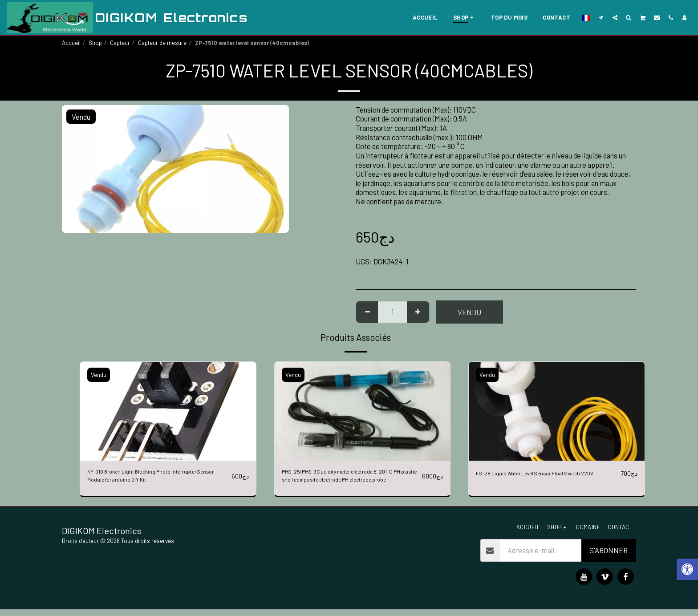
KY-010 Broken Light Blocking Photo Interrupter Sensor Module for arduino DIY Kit (157, 479)
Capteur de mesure (162, 43)
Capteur (120, 43)
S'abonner (609, 557)
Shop (95, 43)
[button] (601, 17)
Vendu (469, 312)
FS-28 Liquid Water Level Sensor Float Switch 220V (536, 479)
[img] (168, 411)
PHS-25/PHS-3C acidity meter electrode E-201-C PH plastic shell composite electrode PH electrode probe (350, 479)
